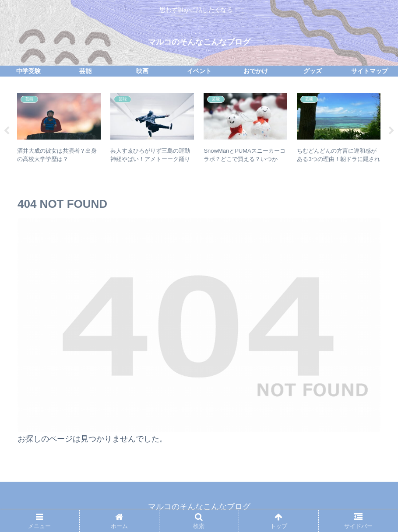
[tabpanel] (59, 129)
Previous (7, 131)
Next (391, 131)
